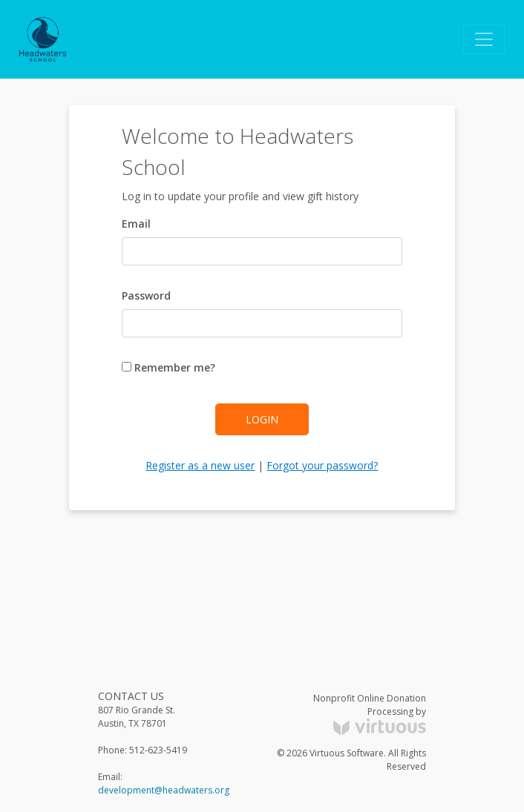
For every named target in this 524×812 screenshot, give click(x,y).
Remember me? (168, 367)
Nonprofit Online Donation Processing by (370, 714)
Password (146, 296)
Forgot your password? (322, 465)
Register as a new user (200, 465)
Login (262, 419)
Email (136, 224)
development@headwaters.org (164, 790)
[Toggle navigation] (484, 39)
